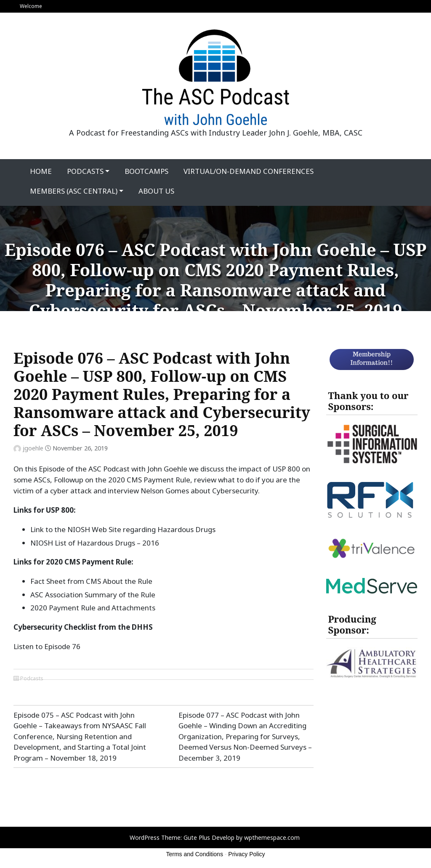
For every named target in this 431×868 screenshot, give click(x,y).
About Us (156, 191)
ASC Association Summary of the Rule (93, 595)
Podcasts (85, 171)
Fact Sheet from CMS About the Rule (91, 581)
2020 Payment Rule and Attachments (93, 608)
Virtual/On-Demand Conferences (249, 171)
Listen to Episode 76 (47, 646)
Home (41, 171)
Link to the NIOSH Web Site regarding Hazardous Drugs (123, 529)
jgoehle (33, 448)
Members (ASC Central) (74, 191)
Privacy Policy (246, 854)
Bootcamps (146, 171)
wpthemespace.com (272, 837)
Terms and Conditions (195, 854)
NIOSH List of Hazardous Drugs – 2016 (95, 543)
